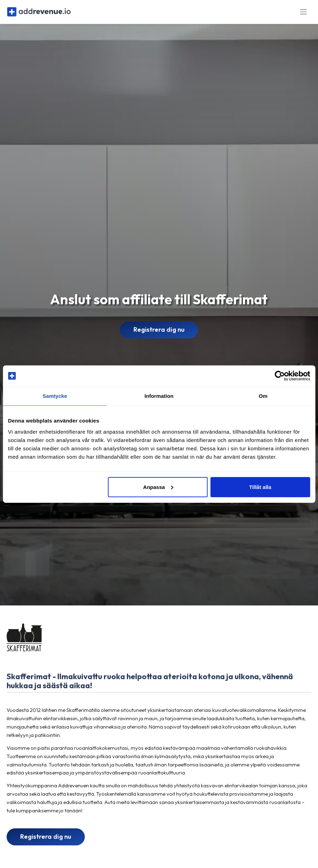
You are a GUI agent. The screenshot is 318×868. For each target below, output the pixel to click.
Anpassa (158, 487)
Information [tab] (159, 396)
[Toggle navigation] (303, 13)
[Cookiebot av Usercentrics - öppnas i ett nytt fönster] (280, 376)
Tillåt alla (260, 487)
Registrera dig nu (159, 333)
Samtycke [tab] (55, 396)
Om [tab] (263, 396)
